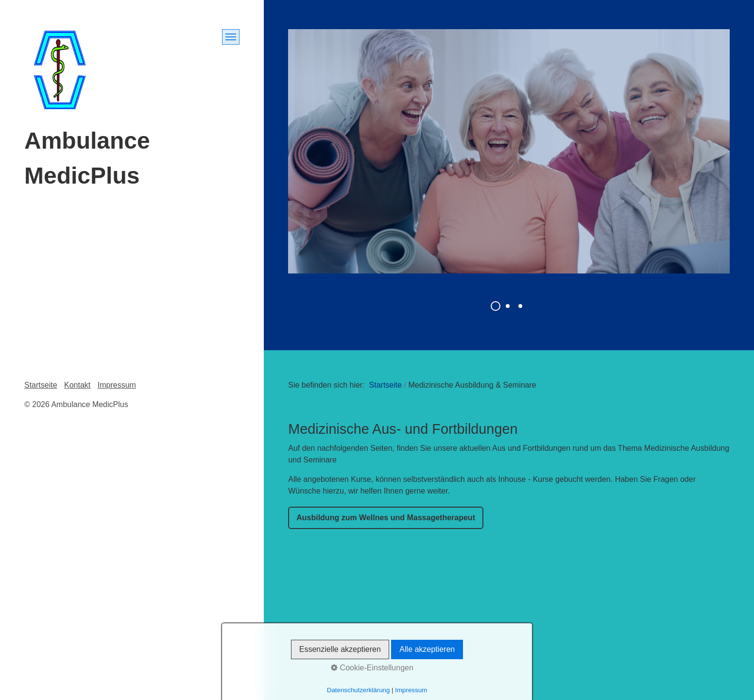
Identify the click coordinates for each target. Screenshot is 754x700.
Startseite (386, 385)
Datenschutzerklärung (359, 690)
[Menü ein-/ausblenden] (231, 37)
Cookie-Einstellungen (372, 668)
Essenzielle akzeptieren (340, 649)
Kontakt (77, 385)
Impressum (117, 385)
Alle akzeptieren (427, 649)
